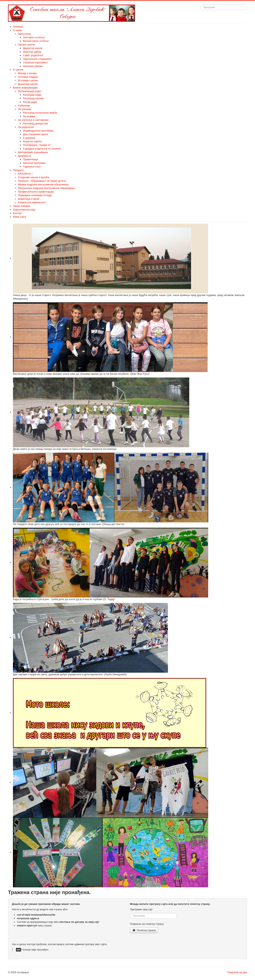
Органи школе (26, 45)
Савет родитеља (33, 55)
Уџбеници (24, 106)
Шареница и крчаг (29, 199)
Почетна (18, 27)
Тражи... (200, 5)
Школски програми (34, 163)
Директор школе (33, 48)
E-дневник (29, 138)
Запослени (24, 34)
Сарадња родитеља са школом (42, 149)
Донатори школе (28, 84)
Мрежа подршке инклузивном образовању (43, 184)
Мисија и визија (27, 73)
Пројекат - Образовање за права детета (42, 181)
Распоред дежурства (35, 123)
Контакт (18, 213)
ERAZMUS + (25, 174)
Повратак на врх (237, 972)
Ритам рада (30, 102)
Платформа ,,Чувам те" (37, 145)
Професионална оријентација (36, 192)
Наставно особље (34, 37)
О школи (18, 70)
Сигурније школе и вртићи (34, 177)
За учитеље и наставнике (33, 120)
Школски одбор (32, 52)
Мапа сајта (20, 217)
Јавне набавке (22, 206)
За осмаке (29, 116)
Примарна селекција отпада (35, 195)
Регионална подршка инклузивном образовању (46, 188)
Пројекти (18, 170)
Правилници (30, 159)
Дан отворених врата (36, 134)
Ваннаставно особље (36, 41)
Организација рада (29, 91)
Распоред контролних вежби (40, 113)
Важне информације (25, 88)
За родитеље (26, 127)
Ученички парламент (35, 62)
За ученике (25, 109)
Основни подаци (28, 77)
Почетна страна (144, 930)
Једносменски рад (24, 210)
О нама (17, 30)
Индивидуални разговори (38, 131)
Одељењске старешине (37, 59)
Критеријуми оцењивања (33, 152)
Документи (24, 156)
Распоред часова (33, 98)
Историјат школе (28, 80)
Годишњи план (32, 167)
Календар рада (32, 95)
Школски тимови (33, 66)
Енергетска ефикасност (32, 202)
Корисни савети (32, 141)
